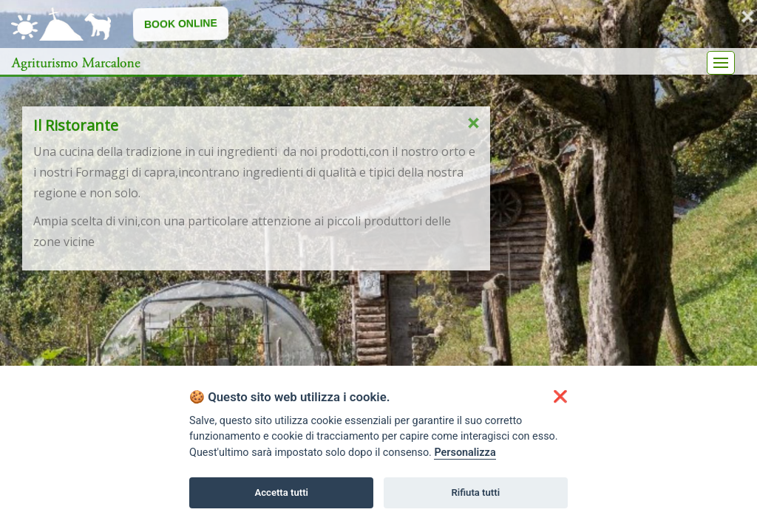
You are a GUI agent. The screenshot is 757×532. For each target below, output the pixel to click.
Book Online (181, 23)
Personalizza (465, 453)
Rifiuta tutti (476, 492)
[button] (560, 396)
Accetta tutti (281, 492)
